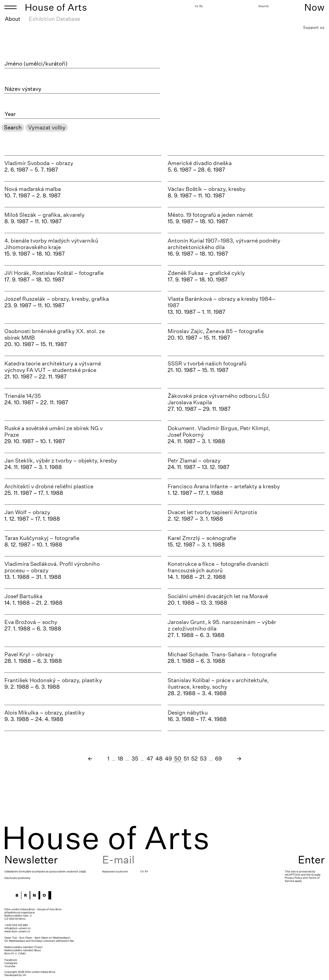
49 (168, 759)
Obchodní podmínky (17, 878)
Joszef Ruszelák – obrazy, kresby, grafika (57, 299)
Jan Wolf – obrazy (27, 512)
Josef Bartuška (23, 596)
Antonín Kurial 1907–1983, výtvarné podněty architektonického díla (224, 244)
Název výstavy (23, 89)
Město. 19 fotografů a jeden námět (210, 215)
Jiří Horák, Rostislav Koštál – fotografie (54, 273)
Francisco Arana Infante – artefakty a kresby (224, 486)
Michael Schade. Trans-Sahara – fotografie (222, 654)
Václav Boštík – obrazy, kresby (207, 189)
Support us (314, 27)
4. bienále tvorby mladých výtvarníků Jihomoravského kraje (51, 244)
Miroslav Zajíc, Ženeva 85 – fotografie (216, 331)
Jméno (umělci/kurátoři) (36, 64)
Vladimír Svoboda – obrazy (39, 163)
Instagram (11, 963)
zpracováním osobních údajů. (68, 872)
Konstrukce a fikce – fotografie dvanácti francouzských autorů (218, 567)
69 (218, 759)
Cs (197, 6)
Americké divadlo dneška (200, 163)
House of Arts (56, 7)
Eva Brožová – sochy (31, 622)
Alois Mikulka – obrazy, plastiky (45, 713)
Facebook (11, 960)
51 (186, 759)
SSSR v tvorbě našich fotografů (207, 363)
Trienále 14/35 (23, 396)
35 (135, 759)
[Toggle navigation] (10, 7)
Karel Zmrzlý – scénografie (202, 538)
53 (203, 759)
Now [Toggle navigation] (314, 7)
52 (194, 759)
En (201, 6)
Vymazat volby (47, 127)
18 (120, 759)
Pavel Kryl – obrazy (29, 654)
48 (159, 759)
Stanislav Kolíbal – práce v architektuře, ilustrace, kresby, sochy (218, 683)
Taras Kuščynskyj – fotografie (42, 538)
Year (10, 114)
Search (264, 6)
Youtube (10, 966)
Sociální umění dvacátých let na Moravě (218, 596)
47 (150, 759)
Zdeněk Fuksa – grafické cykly (206, 273)
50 (178, 759)
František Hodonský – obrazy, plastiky (53, 680)
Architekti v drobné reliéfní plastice (49, 486)
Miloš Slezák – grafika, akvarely (44, 215)
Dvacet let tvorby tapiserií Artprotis (212, 512)
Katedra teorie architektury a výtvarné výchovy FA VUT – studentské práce (53, 367)
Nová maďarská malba (33, 189)
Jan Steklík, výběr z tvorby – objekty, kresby (61, 460)
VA (24, 975)
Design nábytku (188, 713)
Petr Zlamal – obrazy (194, 460)
